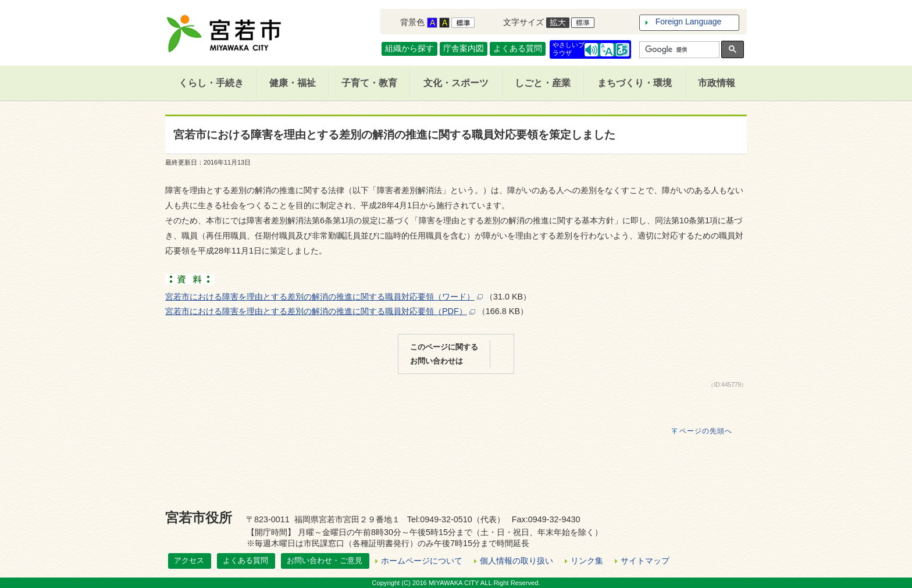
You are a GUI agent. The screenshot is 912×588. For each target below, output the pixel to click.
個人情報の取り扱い (516, 561)
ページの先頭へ (706, 431)
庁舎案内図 (464, 48)
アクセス (189, 560)
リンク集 (587, 561)
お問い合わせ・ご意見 (325, 560)
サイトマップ (645, 561)
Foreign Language (689, 22)
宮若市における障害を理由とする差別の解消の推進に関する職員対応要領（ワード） (320, 297)
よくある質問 (518, 48)
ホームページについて (422, 561)
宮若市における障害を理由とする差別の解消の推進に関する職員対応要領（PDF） (316, 311)
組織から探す (409, 48)
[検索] (678, 50)
